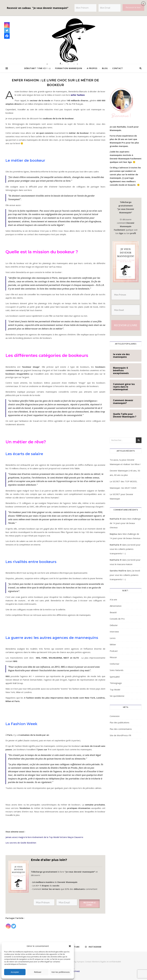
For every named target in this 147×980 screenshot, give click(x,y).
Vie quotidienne (117, 696)
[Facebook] (7, 36)
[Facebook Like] (17, 925)
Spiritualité (115, 677)
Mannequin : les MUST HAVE (123, 488)
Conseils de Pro (117, 619)
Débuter (114, 625)
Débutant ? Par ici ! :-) (37, 68)
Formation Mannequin (69, 68)
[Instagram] (8, 924)
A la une (113, 599)
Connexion (115, 716)
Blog (105, 68)
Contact (118, 68)
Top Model (115, 690)
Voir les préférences (61, 972)
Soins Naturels (117, 670)
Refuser (38, 972)
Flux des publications (120, 722)
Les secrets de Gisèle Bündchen (21, 843)
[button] (70, 946)
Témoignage (116, 683)
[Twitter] (14, 924)
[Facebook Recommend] (18, 925)
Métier (113, 644)
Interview (114, 632)
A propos (92, 68)
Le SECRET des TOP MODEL (123, 481)
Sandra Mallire (118, 571)
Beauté (113, 612)
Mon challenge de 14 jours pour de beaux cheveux (125, 523)
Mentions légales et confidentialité (106, 962)
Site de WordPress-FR (120, 735)
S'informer (115, 664)
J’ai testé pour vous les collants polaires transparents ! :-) (125, 549)
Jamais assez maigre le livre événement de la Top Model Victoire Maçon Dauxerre (45, 837)
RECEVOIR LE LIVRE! (89, 904)
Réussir (113, 657)
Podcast (114, 651)
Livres (113, 638)
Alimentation (116, 606)
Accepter (15, 972)
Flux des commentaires (121, 729)
